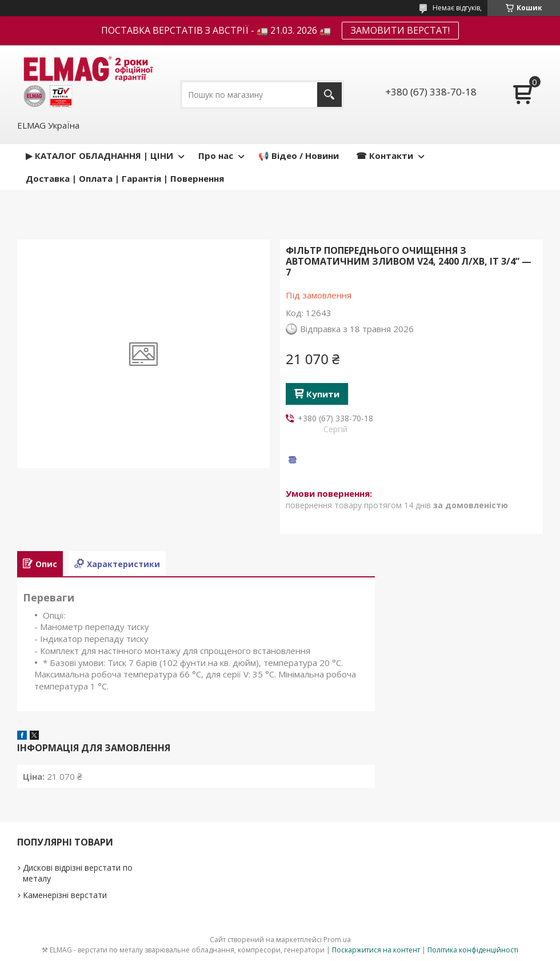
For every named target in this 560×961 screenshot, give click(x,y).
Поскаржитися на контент (376, 950)
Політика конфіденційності (473, 950)
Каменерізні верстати (65, 895)
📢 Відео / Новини (299, 155)
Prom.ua (337, 940)
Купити (323, 394)
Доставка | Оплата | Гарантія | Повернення (125, 178)
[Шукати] (329, 95)
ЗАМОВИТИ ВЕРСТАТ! (400, 30)
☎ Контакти (385, 155)
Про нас (216, 155)
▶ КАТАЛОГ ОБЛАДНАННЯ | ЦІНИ (99, 155)
